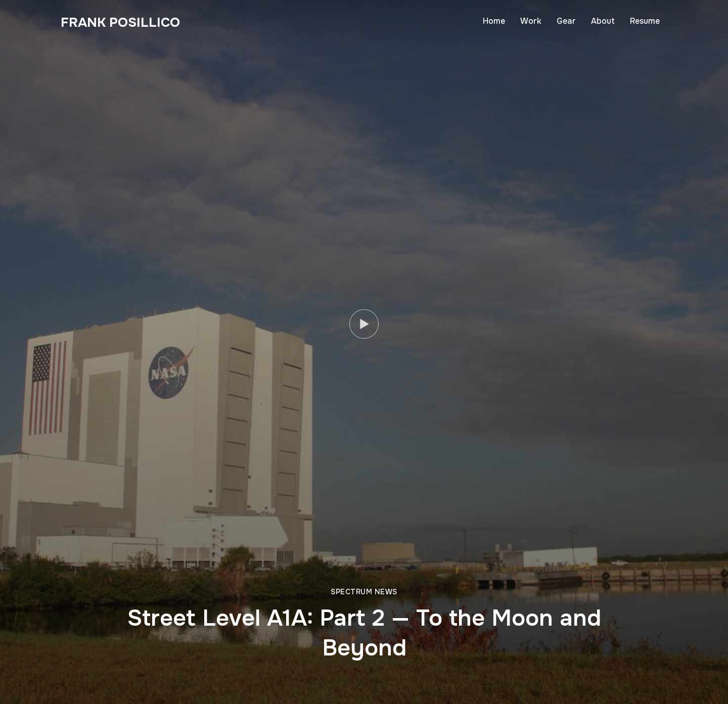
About (603, 21)
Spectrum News (364, 592)
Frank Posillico (120, 22)
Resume (645, 21)
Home (494, 21)
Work (531, 21)
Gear (566, 21)
